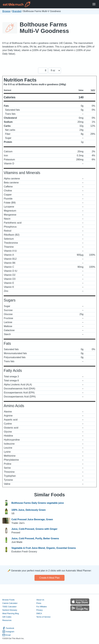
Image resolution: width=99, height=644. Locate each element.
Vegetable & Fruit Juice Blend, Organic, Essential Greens (44, 548)
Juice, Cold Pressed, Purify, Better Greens (35, 538)
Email (6, 635)
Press (39, 603)
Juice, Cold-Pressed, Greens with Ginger (34, 529)
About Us (40, 600)
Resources (7, 620)
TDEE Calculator (9, 607)
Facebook (8, 628)
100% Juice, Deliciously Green (29, 510)
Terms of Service (43, 617)
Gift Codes (7, 617)
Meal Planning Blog (11, 613)
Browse (6, 11)
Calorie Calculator (10, 603)
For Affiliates (41, 607)
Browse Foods (8, 600)
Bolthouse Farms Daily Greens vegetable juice (38, 503)
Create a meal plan (50, 578)
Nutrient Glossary (10, 610)
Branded (17, 11)
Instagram (8, 632)
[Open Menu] (94, 4)
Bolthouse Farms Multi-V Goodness (44, 28)
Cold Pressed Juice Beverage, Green (32, 519)
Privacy (39, 610)
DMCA (39, 613)
